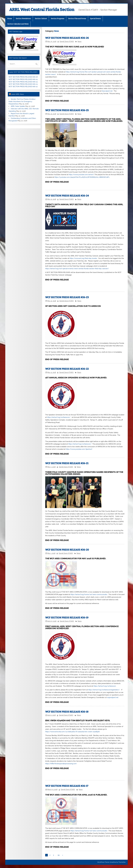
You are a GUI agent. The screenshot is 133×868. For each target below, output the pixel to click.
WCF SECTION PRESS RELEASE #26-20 (67, 550)
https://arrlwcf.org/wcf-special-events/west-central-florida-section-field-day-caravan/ (77, 269)
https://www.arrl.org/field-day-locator (83, 258)
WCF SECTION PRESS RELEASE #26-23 (67, 297)
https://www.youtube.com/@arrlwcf (79, 449)
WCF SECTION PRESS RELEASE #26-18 (67, 712)
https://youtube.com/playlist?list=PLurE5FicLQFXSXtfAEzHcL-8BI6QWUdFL (82, 177)
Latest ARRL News (17, 94)
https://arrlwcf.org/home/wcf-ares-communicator (89, 594)
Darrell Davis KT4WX (67, 41)
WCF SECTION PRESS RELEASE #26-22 (67, 369)
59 (59, 855)
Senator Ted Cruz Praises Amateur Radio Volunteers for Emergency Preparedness (22, 102)
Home (10, 19)
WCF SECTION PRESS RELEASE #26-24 (67, 196)
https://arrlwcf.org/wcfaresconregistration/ (104, 690)
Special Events (95, 19)
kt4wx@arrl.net (107, 91)
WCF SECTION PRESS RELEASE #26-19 (67, 618)
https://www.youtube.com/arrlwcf (81, 175)
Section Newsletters (23, 19)
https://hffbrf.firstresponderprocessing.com (61, 764)
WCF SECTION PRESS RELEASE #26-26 (67, 38)
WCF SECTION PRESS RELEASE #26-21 (67, 463)
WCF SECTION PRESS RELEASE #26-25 (67, 110)
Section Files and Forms (77, 19)
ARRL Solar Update (18, 106)
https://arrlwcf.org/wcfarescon (105, 686)
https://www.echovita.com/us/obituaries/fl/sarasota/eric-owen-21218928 (72, 732)
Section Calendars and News (18, 24)
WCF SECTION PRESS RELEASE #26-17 (67, 786)
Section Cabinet (41, 19)
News (79, 41)
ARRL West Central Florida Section (42, 10)
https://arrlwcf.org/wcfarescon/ (59, 417)
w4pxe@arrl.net (113, 697)
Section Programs (58, 19)
